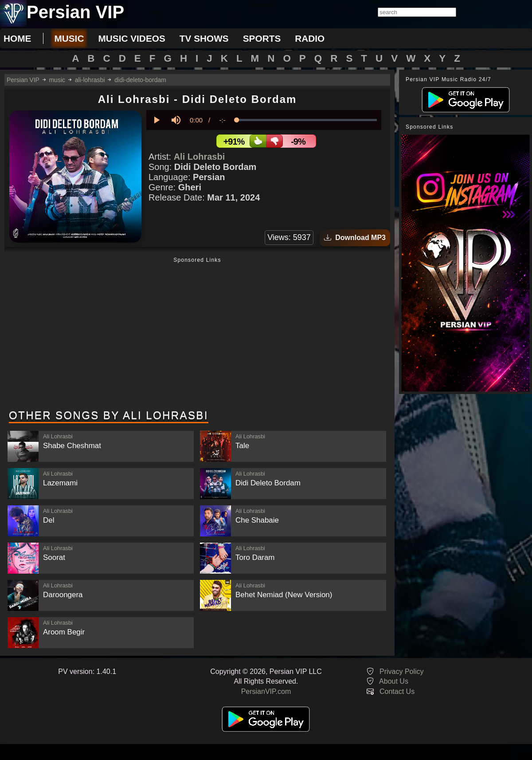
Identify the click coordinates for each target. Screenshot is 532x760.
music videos (131, 38)
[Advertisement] (197, 334)
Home (17, 38)
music (69, 38)
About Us (394, 681)
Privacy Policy (402, 671)
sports (262, 38)
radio (310, 38)
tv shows (204, 38)
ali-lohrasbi (90, 80)
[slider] (307, 120)
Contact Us (397, 691)
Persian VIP (23, 80)
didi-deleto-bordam (140, 80)
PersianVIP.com (266, 691)
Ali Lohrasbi (199, 157)
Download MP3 (355, 238)
